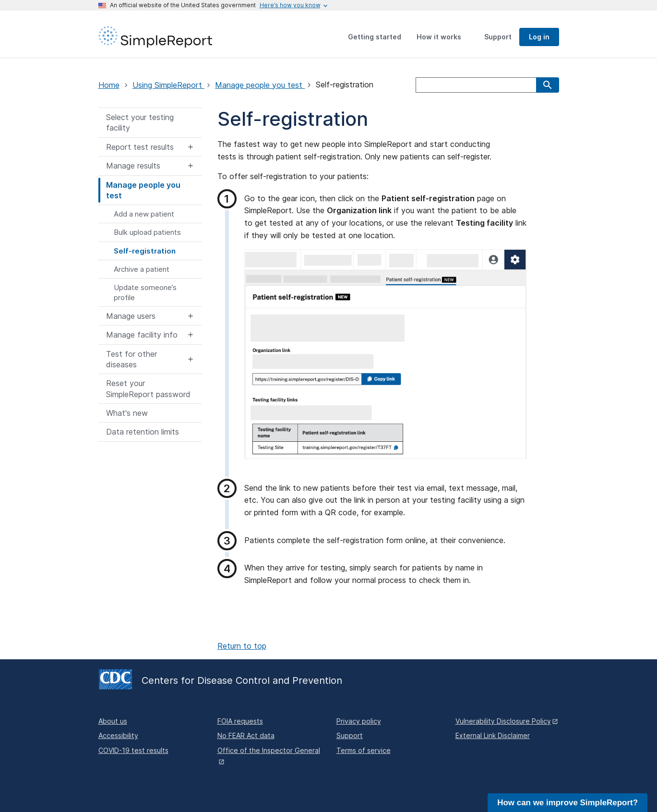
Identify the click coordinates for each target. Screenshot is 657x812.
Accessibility (118, 735)
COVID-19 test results (133, 750)
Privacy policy (359, 721)
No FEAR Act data (246, 735)
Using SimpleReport (168, 85)
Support (350, 735)
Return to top (242, 646)
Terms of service (364, 750)
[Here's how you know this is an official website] (290, 5)
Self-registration (145, 251)
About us (113, 721)
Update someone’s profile (145, 292)
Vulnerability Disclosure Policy (503, 721)
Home (109, 85)
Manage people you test (260, 85)
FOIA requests (240, 721)
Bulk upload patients (147, 232)
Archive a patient (142, 269)
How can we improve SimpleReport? (567, 803)
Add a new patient (144, 214)
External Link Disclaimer (493, 735)
